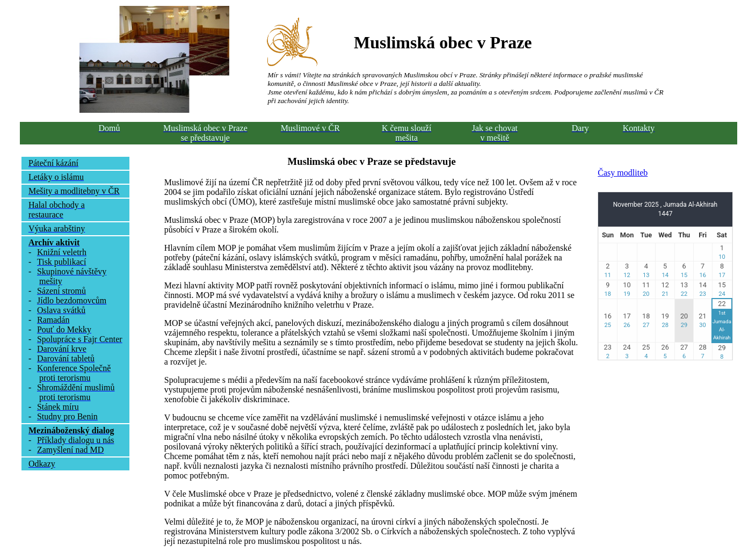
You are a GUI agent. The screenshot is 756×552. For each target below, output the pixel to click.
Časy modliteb (623, 173)
